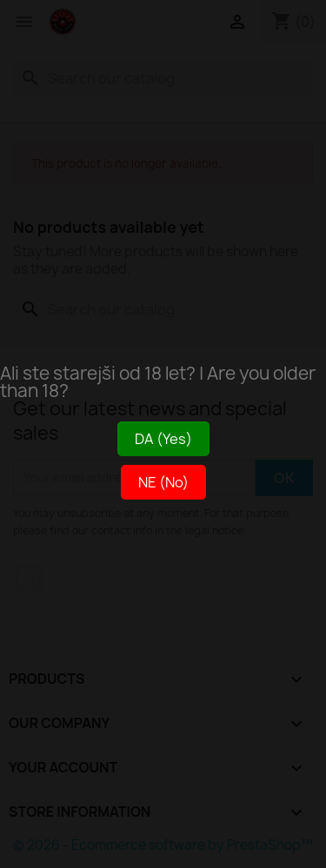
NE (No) (163, 482)
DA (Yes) (163, 439)
